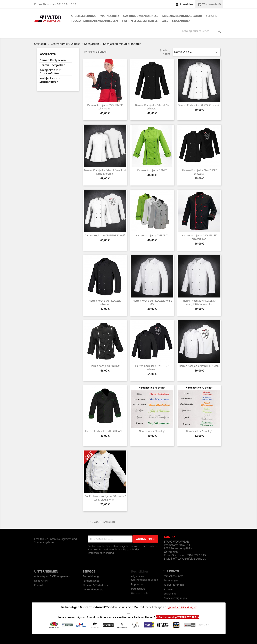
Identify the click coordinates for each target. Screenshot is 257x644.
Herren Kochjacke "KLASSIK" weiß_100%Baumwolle (199, 302)
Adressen (169, 589)
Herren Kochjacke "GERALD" (152, 235)
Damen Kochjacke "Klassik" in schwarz (152, 107)
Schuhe (211, 16)
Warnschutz (110, 16)
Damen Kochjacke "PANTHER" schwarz (199, 172)
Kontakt (39, 585)
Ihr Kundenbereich (94, 589)
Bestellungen (171, 580)
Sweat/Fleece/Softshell (140, 21)
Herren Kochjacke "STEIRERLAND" (105, 431)
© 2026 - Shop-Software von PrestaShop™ (129, 640)
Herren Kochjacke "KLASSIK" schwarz (105, 302)
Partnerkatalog (91, 581)
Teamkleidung (91, 576)
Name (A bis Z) (196, 52)
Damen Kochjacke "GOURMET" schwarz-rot (105, 107)
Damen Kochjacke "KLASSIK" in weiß (199, 105)
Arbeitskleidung (84, 16)
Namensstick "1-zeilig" (152, 431)
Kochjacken (48, 54)
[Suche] (201, 31)
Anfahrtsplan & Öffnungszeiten (52, 576)
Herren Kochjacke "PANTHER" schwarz (152, 367)
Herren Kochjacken (52, 65)
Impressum (138, 584)
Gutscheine (170, 594)
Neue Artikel (41, 581)
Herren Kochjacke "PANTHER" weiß (199, 366)
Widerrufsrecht (140, 593)
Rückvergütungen (174, 585)
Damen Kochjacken (53, 60)
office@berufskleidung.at (189, 559)
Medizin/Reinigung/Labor (182, 16)
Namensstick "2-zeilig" (199, 431)
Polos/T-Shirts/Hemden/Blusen (94, 21)
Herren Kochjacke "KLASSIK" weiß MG (152, 302)
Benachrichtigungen (175, 598)
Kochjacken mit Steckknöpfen (50, 80)
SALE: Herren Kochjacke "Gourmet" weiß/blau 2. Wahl (105, 498)
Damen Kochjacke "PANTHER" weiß (105, 235)
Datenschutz (138, 589)
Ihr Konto (171, 571)
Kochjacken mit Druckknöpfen (50, 72)
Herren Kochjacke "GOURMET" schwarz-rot (199, 237)
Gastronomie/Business (141, 16)
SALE (165, 21)
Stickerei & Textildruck (95, 585)
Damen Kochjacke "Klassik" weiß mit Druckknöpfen (105, 172)
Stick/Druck (181, 21)
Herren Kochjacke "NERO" (105, 366)
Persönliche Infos (173, 576)
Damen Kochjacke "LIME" (152, 170)
